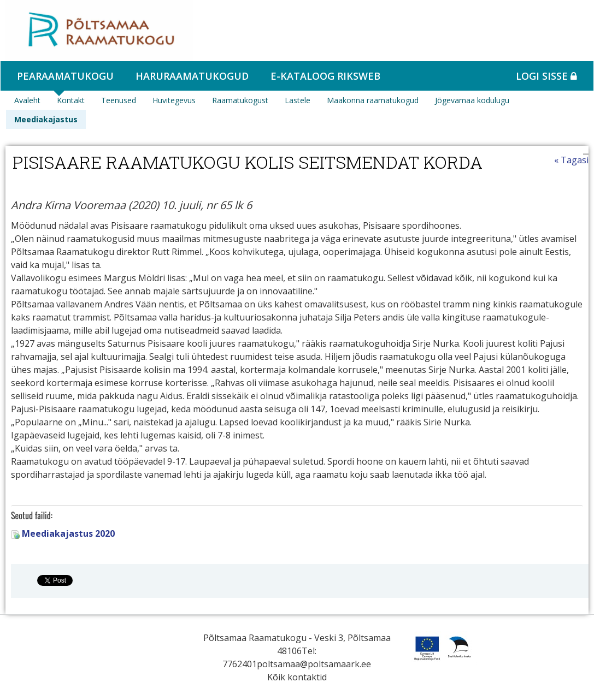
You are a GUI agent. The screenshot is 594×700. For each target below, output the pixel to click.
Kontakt (71, 100)
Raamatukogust (240, 100)
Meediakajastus (46, 119)
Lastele (298, 100)
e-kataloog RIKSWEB (325, 76)
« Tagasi (571, 160)
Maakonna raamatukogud (373, 100)
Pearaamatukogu (65, 76)
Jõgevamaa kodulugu (472, 100)
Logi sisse (546, 76)
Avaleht (27, 100)
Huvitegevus (174, 100)
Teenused (119, 100)
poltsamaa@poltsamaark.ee (314, 664)
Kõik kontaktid (297, 677)
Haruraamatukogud (192, 76)
